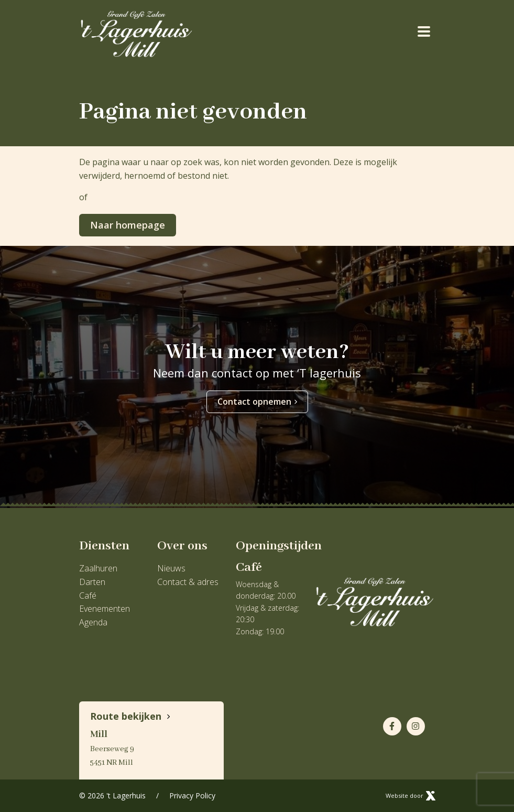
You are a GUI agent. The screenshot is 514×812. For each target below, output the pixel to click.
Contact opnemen (257, 402)
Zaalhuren (98, 568)
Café (88, 596)
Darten (92, 582)
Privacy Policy (192, 795)
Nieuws (171, 568)
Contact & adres (188, 582)
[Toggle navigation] (424, 31)
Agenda (93, 622)
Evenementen (105, 609)
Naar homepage (128, 225)
